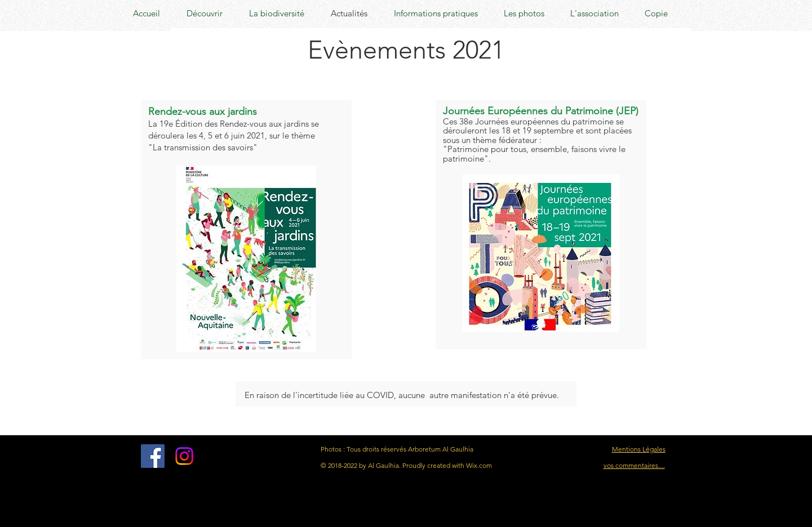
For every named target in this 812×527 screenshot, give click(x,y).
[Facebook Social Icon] (153, 456)
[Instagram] (184, 456)
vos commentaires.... (634, 465)
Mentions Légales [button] (639, 449)
